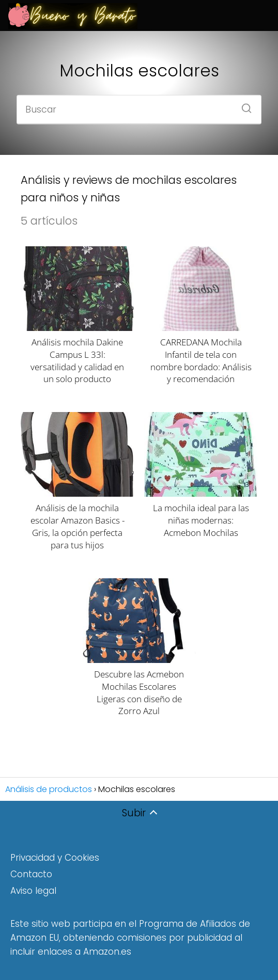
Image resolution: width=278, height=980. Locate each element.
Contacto (31, 874)
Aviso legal (33, 891)
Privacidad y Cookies (55, 858)
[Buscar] (243, 105)
